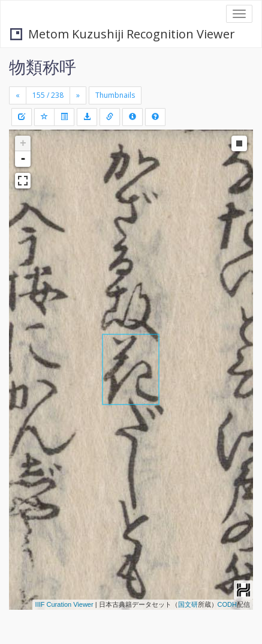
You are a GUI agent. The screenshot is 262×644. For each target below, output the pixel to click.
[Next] (78, 95)
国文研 (188, 604)
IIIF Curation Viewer (64, 604)
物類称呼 (43, 67)
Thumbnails (115, 95)
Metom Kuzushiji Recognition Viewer (123, 34)
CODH (227, 604)
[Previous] (18, 95)
